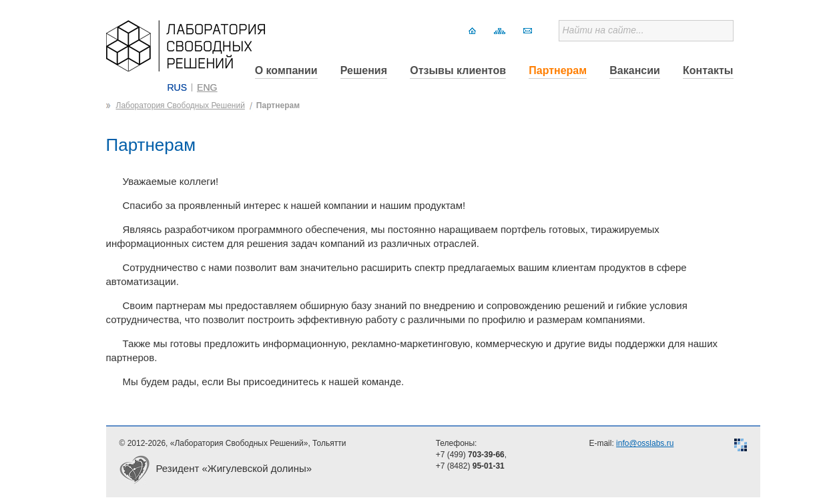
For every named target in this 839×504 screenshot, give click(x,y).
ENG (207, 87)
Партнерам (558, 70)
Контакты (708, 70)
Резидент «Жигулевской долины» (234, 468)
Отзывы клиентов (458, 70)
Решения (364, 70)
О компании (286, 70)
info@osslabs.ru (645, 443)
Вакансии (635, 70)
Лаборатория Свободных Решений (181, 105)
